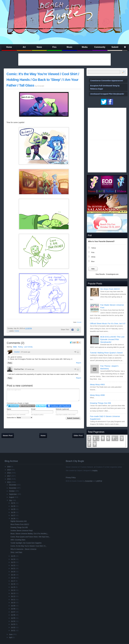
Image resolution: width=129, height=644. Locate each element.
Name (9, 409)
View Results (100, 274)
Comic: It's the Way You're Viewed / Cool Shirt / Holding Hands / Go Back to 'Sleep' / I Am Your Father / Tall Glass (43, 80)
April (11, 637)
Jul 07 (13, 612)
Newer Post (8, 436)
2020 (9, 467)
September (13, 494)
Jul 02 (13, 627)
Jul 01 (13, 630)
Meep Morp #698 (97, 395)
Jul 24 (13, 559)
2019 (9, 470)
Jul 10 (13, 603)
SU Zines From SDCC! (110, 289)
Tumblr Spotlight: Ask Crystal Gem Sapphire (26, 543)
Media (85, 47)
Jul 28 (13, 512)
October (12, 491)
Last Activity (28, 347)
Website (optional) (62, 409)
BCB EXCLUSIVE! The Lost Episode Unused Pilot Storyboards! (112, 339)
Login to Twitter (41, 406)
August (12, 497)
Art (24, 47)
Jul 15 (13, 587)
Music (69, 47)
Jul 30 (13, 506)
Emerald (79, 322)
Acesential (89, 481)
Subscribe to (20, 418)
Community (100, 47)
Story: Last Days (16, 552)
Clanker (17, 352)
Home (9, 47)
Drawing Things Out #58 (101, 403)
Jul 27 (13, 515)
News (39, 47)
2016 (9, 479)
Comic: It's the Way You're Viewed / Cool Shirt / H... (29, 546)
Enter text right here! (43, 395)
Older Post (78, 436)
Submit (115, 47)
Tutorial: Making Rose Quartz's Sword (106, 353)
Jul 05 (13, 618)
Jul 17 (13, 581)
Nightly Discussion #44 (19, 521)
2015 (9, 482)
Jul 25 (13, 556)
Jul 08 (13, 609)
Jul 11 (13, 600)
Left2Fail (99, 481)
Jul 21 (13, 568)
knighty (95, 471)
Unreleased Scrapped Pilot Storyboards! (107, 94)
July (10, 500)
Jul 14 (13, 590)
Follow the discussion (79, 342)
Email (33, 409)
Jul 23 (13, 562)
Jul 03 (13, 624)
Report (79, 363)
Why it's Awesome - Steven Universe (23, 549)
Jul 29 (13, 509)
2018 (9, 473)
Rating (20, 347)
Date (15, 347)
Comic (17, 331)
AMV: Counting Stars (18, 540)
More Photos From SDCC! (20, 524)
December (13, 485)
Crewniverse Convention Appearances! (107, 81)
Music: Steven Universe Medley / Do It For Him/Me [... (29, 534)
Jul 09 (13, 606)
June (11, 634)
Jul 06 (13, 615)
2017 (9, 476)
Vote (93, 269)
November (13, 488)
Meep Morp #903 (97, 384)
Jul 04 (13, 621)
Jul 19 (13, 575)
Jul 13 (13, 593)
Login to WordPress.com (27, 406)
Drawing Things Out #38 (19, 527)
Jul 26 (13, 519)
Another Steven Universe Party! (22, 531)
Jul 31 (13, 503)
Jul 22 (13, 565)
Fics (54, 47)
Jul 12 (13, 596)
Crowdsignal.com (112, 274)
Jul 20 (13, 572)
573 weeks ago (25, 352)
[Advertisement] (64, 59)
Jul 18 (13, 578)
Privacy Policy (71, 478)
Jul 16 (13, 584)
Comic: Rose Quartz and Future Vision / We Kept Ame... (30, 537)
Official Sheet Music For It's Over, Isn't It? (108, 323)
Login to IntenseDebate (13, 406)
